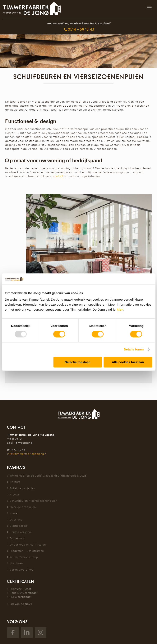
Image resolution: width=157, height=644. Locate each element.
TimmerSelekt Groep (24, 557)
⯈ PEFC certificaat (19, 597)
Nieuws (15, 495)
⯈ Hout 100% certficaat (22, 593)
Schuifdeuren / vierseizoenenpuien (33, 501)
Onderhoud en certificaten (28, 545)
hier (120, 310)
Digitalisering (19, 526)
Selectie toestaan (78, 362)
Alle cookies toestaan (128, 362)
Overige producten (23, 507)
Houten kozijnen (20, 532)
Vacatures (16, 563)
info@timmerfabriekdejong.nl (27, 454)
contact (58, 176)
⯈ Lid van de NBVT (20, 604)
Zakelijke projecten (22, 488)
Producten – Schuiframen (27, 551)
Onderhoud (17, 538)
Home (13, 513)
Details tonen (134, 350)
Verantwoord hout (22, 570)
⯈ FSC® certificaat (19, 589)
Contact (15, 482)
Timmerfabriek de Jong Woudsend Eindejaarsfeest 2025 (48, 476)
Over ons (16, 520)
